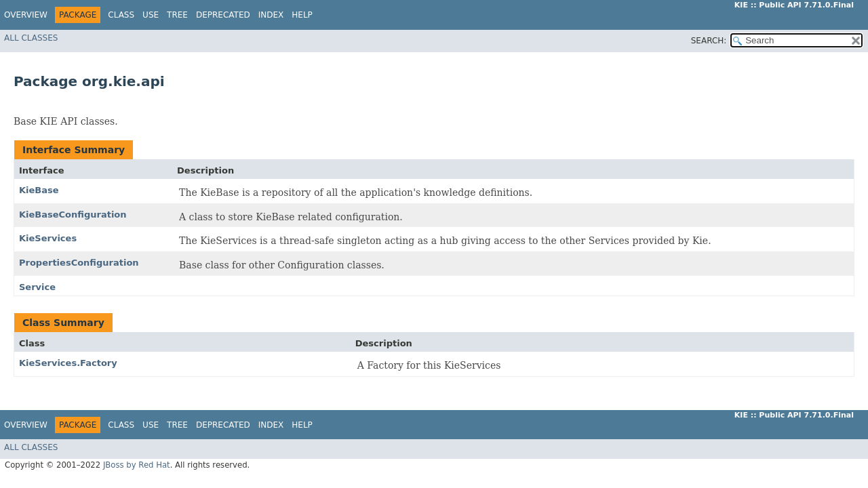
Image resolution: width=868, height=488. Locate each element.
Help (302, 15)
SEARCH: (709, 41)
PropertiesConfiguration (79, 263)
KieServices (48, 238)
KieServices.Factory (68, 363)
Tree (177, 15)
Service (37, 287)
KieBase (39, 190)
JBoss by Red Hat (137, 465)
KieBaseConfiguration (73, 215)
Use (151, 15)
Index (271, 15)
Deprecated (223, 15)
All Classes (31, 38)
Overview (26, 15)
